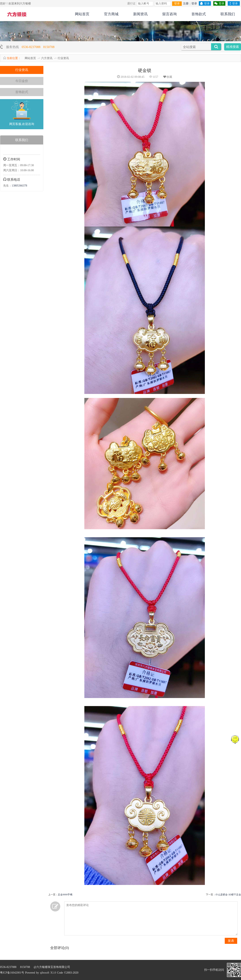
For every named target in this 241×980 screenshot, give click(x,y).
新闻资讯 (140, 14)
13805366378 (19, 186)
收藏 (167, 77)
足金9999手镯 (65, 895)
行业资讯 (63, 58)
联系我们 (228, 14)
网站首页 (82, 14)
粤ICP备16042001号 (12, 973)
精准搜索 (233, 47)
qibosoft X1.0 (48, 973)
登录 (177, 4)
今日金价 (22, 81)
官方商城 (111, 14)
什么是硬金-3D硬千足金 (228, 895)
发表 (231, 941)
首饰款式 (199, 14)
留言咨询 (170, 14)
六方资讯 (47, 58)
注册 (186, 4)
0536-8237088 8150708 (38, 47)
